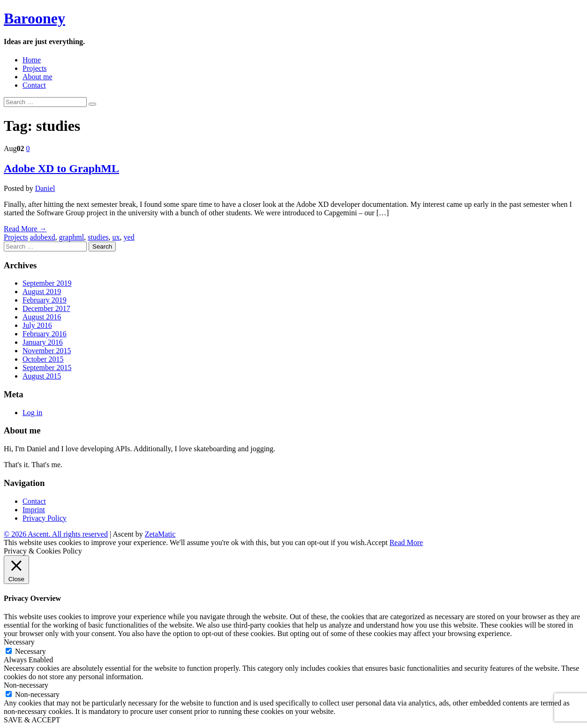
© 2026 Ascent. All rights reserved (56, 534)
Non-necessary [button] (26, 685)
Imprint (34, 510)
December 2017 (46, 308)
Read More (406, 542)
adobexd (43, 237)
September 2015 (47, 368)
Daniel (45, 188)
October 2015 (43, 359)
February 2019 (45, 300)
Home (32, 60)
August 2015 (42, 376)
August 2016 (42, 317)
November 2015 (47, 351)
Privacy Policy (45, 518)
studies (98, 237)
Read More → (25, 229)
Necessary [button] (19, 642)
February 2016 (45, 334)
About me (38, 77)
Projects (35, 68)
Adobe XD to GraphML (61, 168)
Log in (32, 413)
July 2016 (37, 325)
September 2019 (47, 283)
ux (116, 237)
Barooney (34, 18)
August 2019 (42, 292)
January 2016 (43, 342)
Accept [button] (377, 542)
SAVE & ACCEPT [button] (32, 720)
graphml (71, 237)
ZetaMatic (160, 534)
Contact (34, 85)
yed (129, 237)
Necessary (30, 651)
